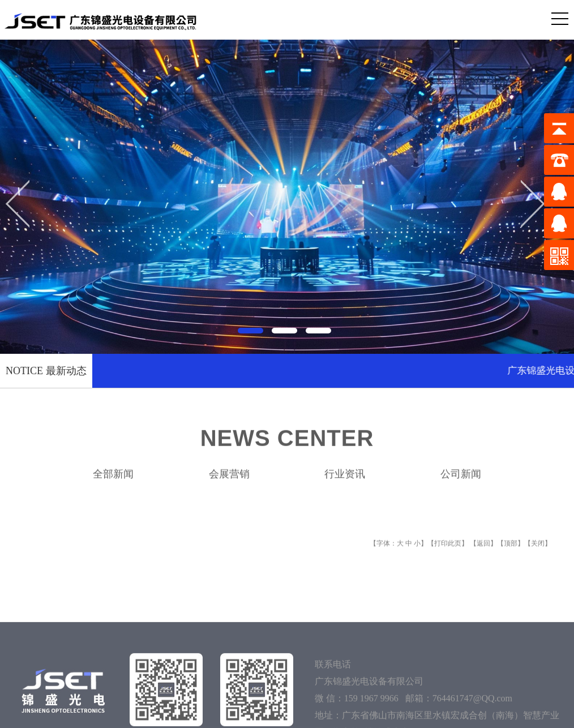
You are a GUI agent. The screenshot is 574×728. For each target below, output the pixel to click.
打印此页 (448, 556)
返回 (483, 556)
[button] (253, 328)
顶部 (511, 556)
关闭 (538, 556)
